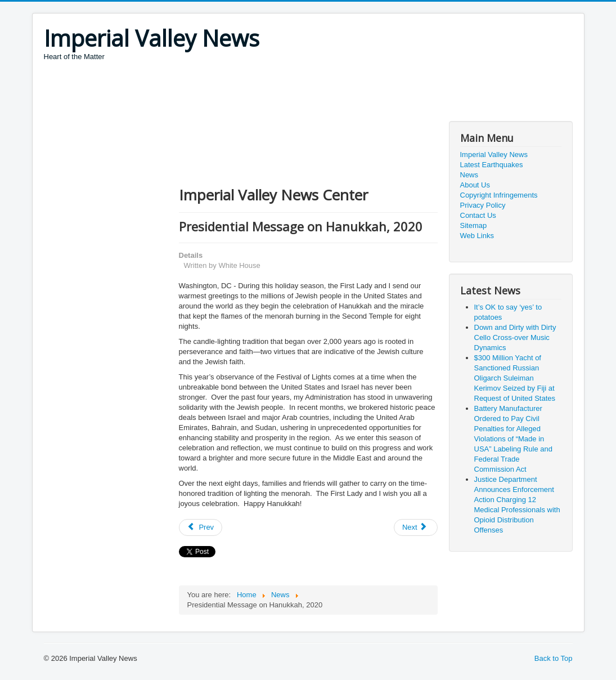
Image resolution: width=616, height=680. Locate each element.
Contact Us (478, 215)
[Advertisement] (249, 93)
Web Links (477, 236)
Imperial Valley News (494, 155)
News (469, 175)
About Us (475, 185)
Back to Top (554, 658)
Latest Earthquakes (492, 165)
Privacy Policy (483, 205)
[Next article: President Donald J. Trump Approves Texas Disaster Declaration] (416, 527)
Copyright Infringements (499, 195)
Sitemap (474, 225)
